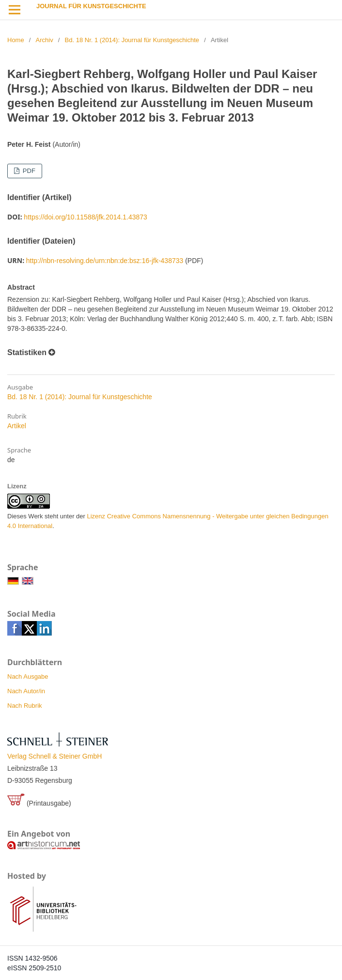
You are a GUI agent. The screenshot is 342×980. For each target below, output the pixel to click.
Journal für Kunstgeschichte (91, 6)
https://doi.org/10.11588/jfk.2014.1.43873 (85, 217)
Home (16, 40)
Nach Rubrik (25, 706)
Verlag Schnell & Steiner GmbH (54, 756)
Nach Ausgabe (28, 677)
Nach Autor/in (26, 691)
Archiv (45, 40)
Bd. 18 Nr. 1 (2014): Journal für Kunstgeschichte (132, 40)
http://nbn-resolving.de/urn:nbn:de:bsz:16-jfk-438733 (105, 261)
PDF (28, 171)
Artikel (17, 426)
